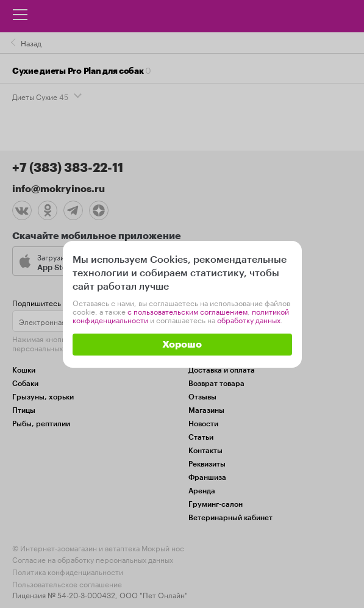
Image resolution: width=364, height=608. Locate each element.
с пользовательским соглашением (187, 311)
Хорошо (182, 345)
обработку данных (249, 319)
